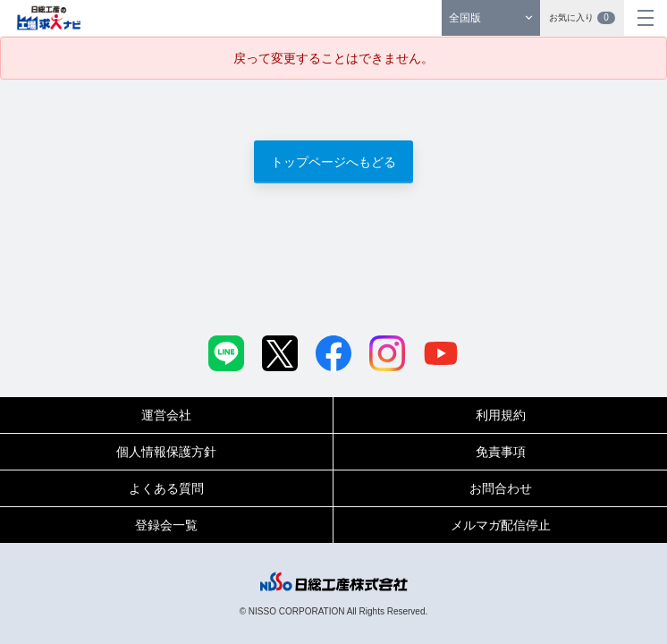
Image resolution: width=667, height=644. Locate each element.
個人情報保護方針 (166, 452)
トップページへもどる (333, 162)
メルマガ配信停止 (501, 525)
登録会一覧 (166, 525)
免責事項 (501, 452)
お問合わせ (501, 488)
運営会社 (166, 415)
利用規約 (501, 415)
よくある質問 (166, 488)
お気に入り (582, 18)
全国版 (465, 18)
